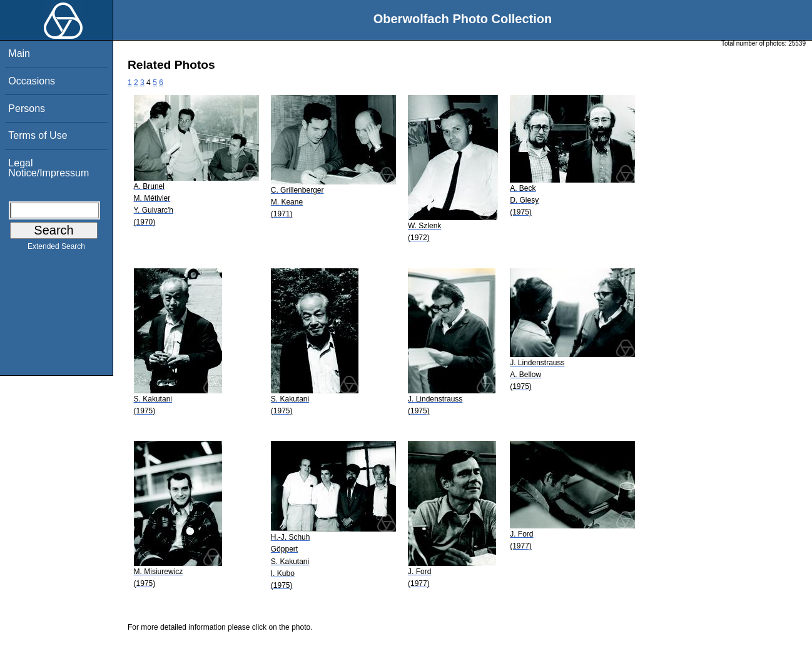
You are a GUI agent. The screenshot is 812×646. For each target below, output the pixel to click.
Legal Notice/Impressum (48, 168)
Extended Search (56, 249)
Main (19, 53)
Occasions (32, 81)
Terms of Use (38, 135)
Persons (27, 109)
